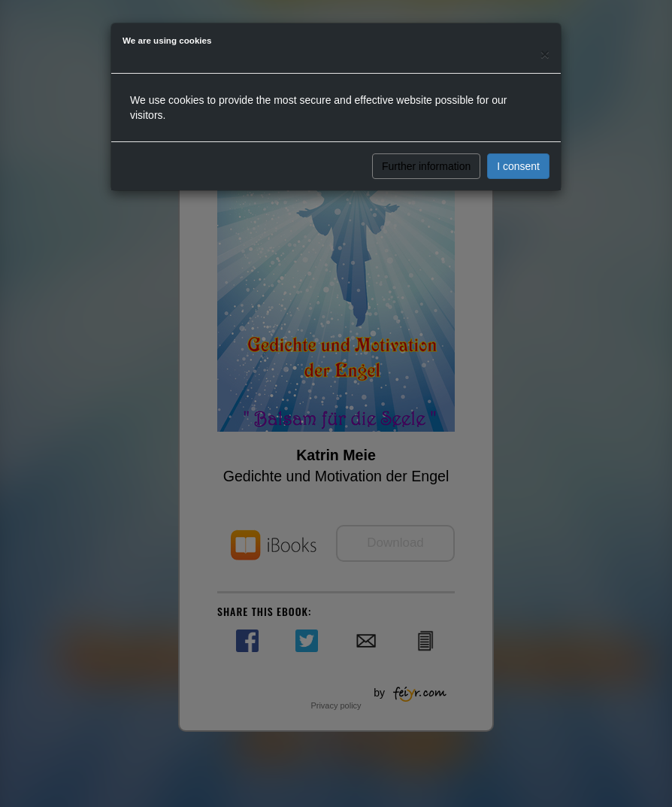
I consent (518, 166)
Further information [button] (426, 166)
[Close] (545, 54)
